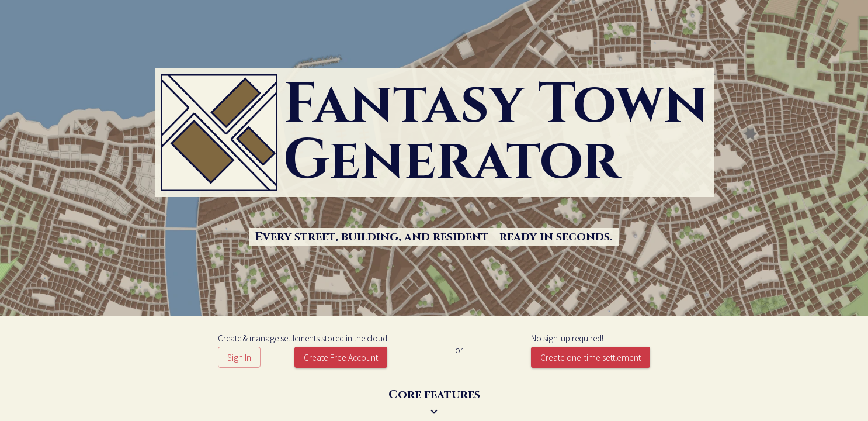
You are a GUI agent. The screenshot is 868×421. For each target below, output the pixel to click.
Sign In (239, 357)
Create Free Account (341, 357)
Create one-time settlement (591, 357)
